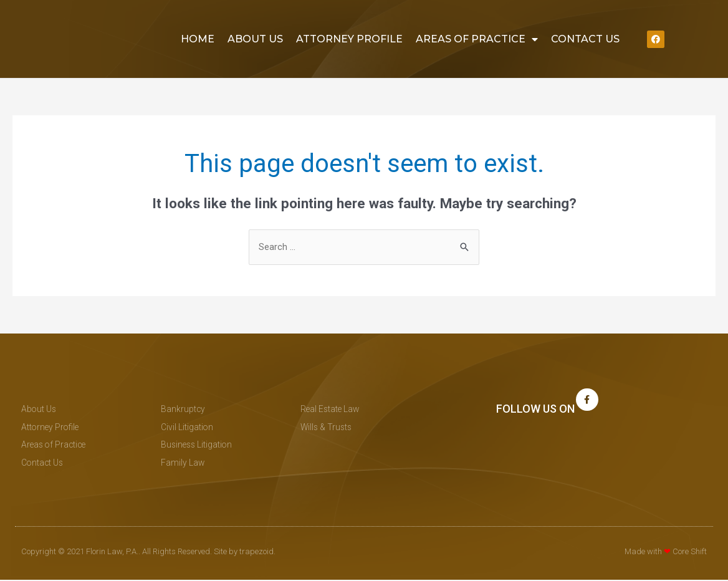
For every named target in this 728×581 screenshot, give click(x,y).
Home (198, 39)
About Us (255, 39)
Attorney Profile (349, 39)
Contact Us (585, 39)
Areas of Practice (477, 39)
